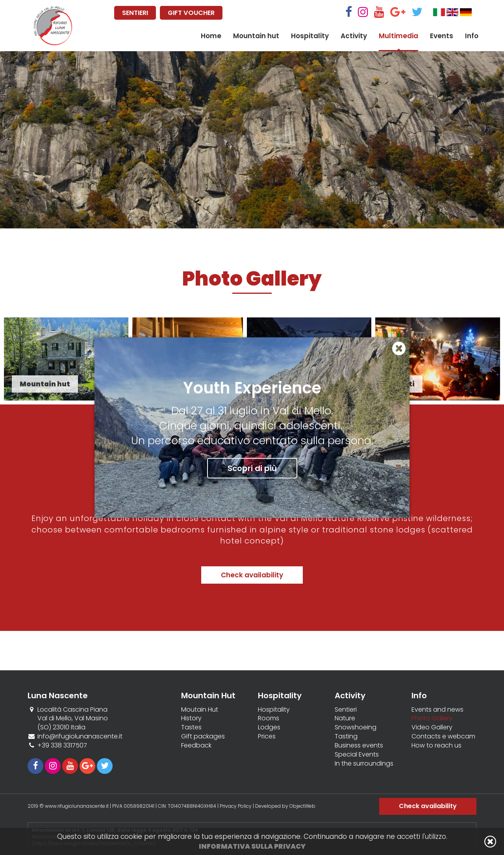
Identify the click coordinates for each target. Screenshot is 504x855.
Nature (345, 718)
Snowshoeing (356, 727)
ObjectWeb (302, 806)
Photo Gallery (432, 718)
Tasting (346, 736)
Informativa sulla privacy (252, 846)
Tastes (191, 727)
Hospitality (310, 36)
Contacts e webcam (443, 736)
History (191, 718)
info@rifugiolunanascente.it (80, 736)
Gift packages (203, 736)
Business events (359, 746)
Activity (354, 36)
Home (211, 36)
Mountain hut (256, 36)
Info (472, 36)
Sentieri (346, 710)
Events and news (437, 710)
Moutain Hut (200, 710)
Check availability (252, 575)
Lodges (269, 727)
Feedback (196, 746)
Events (442, 36)
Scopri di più (252, 468)
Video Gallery (432, 727)
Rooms (269, 718)
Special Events (357, 755)
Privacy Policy (236, 806)
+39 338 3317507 (62, 745)
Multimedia (398, 36)
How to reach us (436, 746)
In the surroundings (364, 764)
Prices (267, 736)
